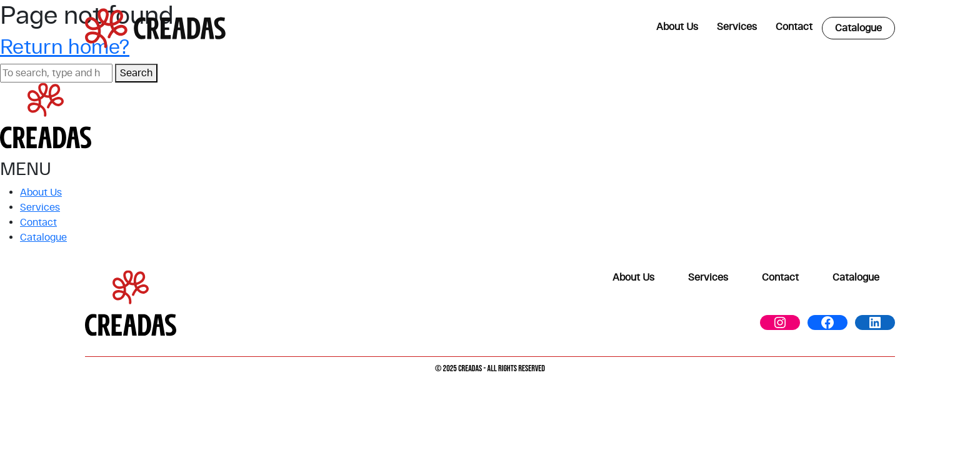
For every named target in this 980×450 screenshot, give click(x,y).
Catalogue (858, 28)
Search (136, 73)
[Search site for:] (56, 73)
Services (737, 27)
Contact (794, 27)
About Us (677, 27)
